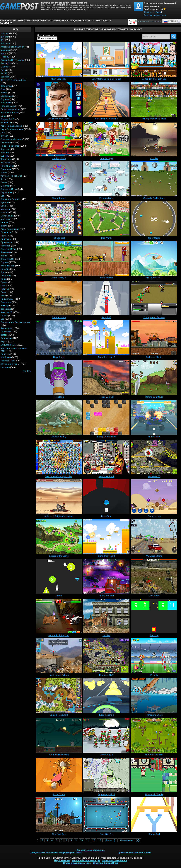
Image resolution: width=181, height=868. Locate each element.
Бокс (3, 89)
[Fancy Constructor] (106, 417)
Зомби (4, 335)
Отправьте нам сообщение (91, 850)
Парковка (6, 232)
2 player (5, 37)
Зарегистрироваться (155, 15)
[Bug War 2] (106, 219)
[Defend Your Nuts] (154, 378)
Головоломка (8, 106)
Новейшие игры (27, 21)
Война (4, 256)
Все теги (27, 371)
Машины (5, 50)
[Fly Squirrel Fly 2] (154, 258)
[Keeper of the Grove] (59, 537)
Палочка (5, 354)
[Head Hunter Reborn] (59, 656)
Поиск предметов (10, 146)
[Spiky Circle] (154, 219)
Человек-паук (8, 361)
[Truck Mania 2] (106, 378)
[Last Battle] (154, 576)
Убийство (6, 357)
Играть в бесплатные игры (86, 860)
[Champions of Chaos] (154, 298)
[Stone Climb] (59, 775)
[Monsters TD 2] (106, 656)
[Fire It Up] (154, 616)
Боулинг (5, 99)
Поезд (4, 292)
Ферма (4, 341)
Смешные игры (9, 189)
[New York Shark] (106, 457)
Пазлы (4, 316)
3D (2, 40)
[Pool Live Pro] (106, 815)
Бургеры (5, 156)
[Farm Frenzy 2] (59, 258)
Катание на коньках (11, 176)
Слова (4, 182)
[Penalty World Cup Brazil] (154, 99)
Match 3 (5, 212)
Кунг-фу (5, 202)
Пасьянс (5, 269)
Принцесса (6, 242)
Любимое (149, 12)
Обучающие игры (10, 364)
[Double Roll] (154, 815)
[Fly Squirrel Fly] (59, 417)
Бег (2, 196)
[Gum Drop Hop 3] (106, 537)
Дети (3, 70)
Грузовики (6, 169)
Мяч (3, 286)
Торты (4, 236)
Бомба (4, 93)
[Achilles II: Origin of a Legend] (59, 497)
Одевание (6, 143)
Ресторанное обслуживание (15, 322)
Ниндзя (5, 222)
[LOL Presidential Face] (59, 99)
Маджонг (5, 209)
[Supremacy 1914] (106, 775)
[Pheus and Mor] (106, 576)
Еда (2, 319)
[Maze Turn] (106, 497)
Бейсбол (5, 77)
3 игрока (5, 43)
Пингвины (6, 239)
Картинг (5, 149)
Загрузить (36, 853)
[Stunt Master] (106, 258)
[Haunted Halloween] (59, 735)
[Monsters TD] (154, 457)
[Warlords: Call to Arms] (154, 179)
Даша (4, 116)
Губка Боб (6, 276)
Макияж (5, 67)
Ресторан (6, 246)
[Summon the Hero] (154, 735)
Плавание (6, 331)
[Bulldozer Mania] (154, 338)
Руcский (170, 21)
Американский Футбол (12, 47)
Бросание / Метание (11, 139)
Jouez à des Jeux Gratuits (115, 860)
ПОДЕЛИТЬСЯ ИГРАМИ (82, 21)
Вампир (5, 306)
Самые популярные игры (53, 21)
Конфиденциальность (70, 853)
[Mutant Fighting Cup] (59, 616)
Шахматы (6, 252)
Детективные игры (11, 109)
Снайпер (5, 186)
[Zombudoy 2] (106, 735)
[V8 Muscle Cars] (154, 537)
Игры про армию (10, 229)
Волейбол (6, 309)
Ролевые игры (8, 249)
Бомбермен (7, 96)
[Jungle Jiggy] (106, 139)
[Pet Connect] (59, 219)
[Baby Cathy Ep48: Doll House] (106, 60)
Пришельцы (7, 299)
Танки (4, 279)
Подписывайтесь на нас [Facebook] (148, 21)
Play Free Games (62, 860)
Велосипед (6, 86)
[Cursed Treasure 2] (59, 696)
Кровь (4, 172)
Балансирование (10, 113)
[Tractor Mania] (59, 298)
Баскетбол (6, 63)
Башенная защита (10, 199)
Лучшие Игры (8, 21)
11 (88, 840)
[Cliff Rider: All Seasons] (106, 99)
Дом (3, 133)
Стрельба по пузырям (13, 60)
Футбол (4, 136)
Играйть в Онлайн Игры (105, 863)
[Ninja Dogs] (59, 338)
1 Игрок (5, 33)
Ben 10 (4, 73)
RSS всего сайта (50, 853)
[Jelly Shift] (106, 298)
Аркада (4, 53)
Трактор (5, 289)
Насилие (5, 367)
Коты (3, 179)
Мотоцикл (6, 219)
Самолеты (6, 302)
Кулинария (6, 328)
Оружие (5, 262)
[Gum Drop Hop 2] (106, 338)
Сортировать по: (46, 35)
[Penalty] (154, 656)
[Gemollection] (154, 497)
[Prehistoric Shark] (154, 696)
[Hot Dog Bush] (59, 139)
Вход (158, 12)
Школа (4, 226)
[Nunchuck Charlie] (154, 775)
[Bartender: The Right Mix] (154, 60)
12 (94, 840)
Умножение (7, 338)
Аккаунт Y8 (6, 312)
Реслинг (5, 153)
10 (81, 840)
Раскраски (6, 103)
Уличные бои (8, 266)
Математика (7, 216)
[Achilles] (154, 139)
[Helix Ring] (59, 378)
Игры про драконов (11, 126)
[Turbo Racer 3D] (106, 696)
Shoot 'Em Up (7, 259)
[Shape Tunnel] (59, 179)
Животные (6, 159)
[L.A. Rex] (106, 616)
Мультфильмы (8, 345)
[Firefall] (59, 576)
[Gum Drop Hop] (59, 60)
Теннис (4, 282)
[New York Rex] (59, 815)
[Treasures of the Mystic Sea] (59, 457)
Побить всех (7, 166)
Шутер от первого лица (13, 80)
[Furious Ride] (154, 417)
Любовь (5, 57)
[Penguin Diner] (106, 179)
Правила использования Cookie (134, 853)
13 (100, 840)
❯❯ (129, 840)
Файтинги (6, 123)
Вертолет (5, 163)
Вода (3, 272)
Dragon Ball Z (7, 119)
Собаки (4, 206)
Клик (3, 296)
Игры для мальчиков (12, 129)
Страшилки (7, 192)
